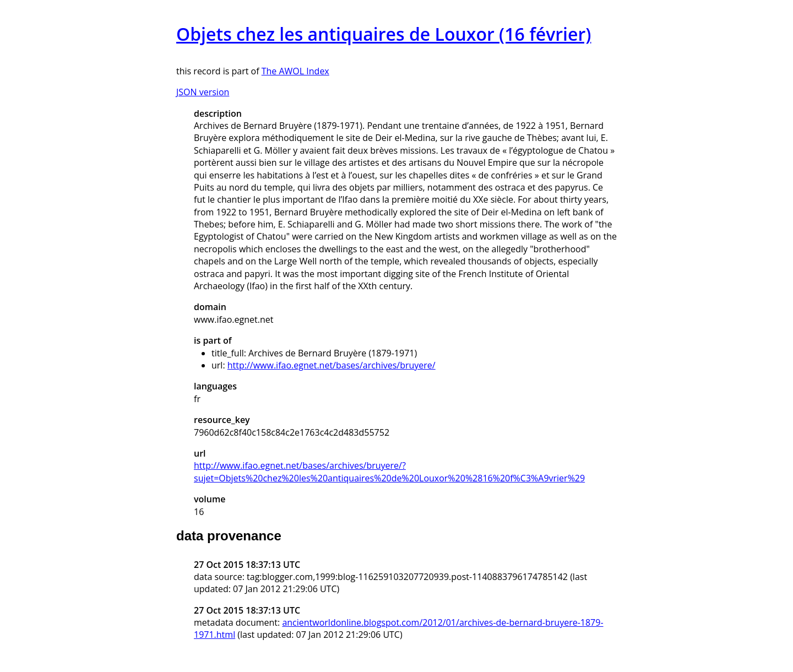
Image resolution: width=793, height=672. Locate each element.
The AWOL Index (295, 71)
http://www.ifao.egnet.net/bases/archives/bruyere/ (332, 365)
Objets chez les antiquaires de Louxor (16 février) (384, 34)
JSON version (203, 92)
